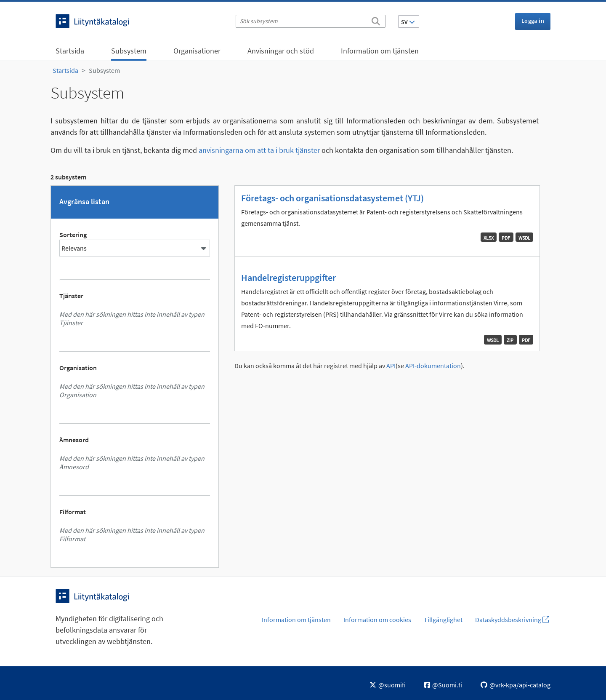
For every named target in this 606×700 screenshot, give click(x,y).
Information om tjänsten (380, 51)
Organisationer (197, 51)
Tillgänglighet (443, 620)
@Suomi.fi (443, 685)
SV (408, 22)
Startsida (70, 51)
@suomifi (388, 685)
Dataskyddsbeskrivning (512, 620)
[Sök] (376, 20)
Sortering (73, 235)
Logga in (533, 21)
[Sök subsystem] (311, 21)
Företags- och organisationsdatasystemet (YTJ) (332, 198)
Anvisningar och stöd (281, 51)
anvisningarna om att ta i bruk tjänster (259, 150)
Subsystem (129, 51)
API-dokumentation (433, 366)
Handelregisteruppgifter (288, 278)
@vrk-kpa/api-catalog (516, 685)
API (391, 366)
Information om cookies (377, 620)
